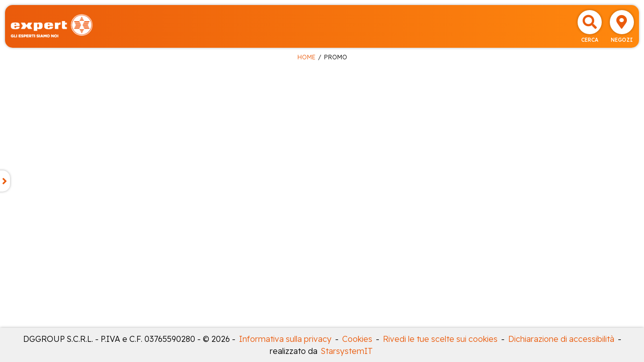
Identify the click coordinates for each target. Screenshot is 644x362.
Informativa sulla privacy (285, 339)
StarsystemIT (347, 351)
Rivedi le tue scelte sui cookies (440, 339)
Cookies (357, 339)
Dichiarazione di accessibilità (561, 339)
